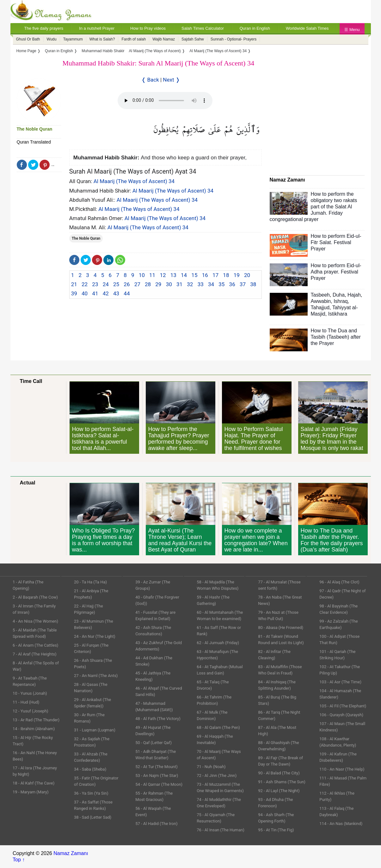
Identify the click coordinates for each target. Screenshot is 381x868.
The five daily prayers (44, 28)
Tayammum (73, 39)
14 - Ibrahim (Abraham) (34, 729)
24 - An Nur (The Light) (95, 636)
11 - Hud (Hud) (26, 702)
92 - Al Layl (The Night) (279, 791)
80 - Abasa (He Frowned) (281, 628)
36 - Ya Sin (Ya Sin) (91, 793)
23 (95, 284)
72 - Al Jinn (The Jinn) (217, 776)
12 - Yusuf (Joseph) (31, 711)
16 (205, 275)
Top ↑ (19, 860)
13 (173, 275)
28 (148, 284)
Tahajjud (320, 308)
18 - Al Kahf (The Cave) (34, 783)
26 (127, 284)
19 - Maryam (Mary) (31, 792)
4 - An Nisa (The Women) (35, 621)
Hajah (354, 295)
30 (169, 284)
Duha (339, 295)
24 (106, 284)
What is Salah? (102, 39)
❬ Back (150, 80)
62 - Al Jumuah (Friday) (218, 643)
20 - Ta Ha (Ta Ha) (90, 582)
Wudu (52, 39)
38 (253, 284)
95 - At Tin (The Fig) (276, 830)
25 (116, 284)
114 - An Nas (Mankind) (341, 824)
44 (127, 293)
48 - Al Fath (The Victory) (158, 719)
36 (232, 284)
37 (243, 284)
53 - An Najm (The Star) (157, 776)
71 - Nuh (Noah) (211, 767)
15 (194, 275)
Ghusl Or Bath (28, 39)
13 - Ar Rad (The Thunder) (36, 720)
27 (137, 284)
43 (116, 293)
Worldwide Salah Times (307, 28)
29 (158, 284)
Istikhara (338, 314)
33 (201, 284)
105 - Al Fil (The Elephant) (343, 706)
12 (163, 275)
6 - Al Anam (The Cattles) (35, 645)
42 (106, 293)
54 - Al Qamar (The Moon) (159, 784)
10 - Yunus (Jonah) (30, 693)
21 (74, 284)
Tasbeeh (320, 295)
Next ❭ (171, 80)
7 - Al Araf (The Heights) (34, 654)
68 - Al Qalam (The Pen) (218, 727)
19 (237, 275)
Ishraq (341, 301)
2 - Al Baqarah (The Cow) (35, 597)
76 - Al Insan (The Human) (221, 830)
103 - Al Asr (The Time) (340, 682)
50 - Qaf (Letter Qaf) (154, 743)
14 (184, 275)
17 (215, 275)
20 (247, 275)
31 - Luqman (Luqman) (95, 730)
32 (190, 284)
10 (142, 275)
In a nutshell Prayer (97, 28)
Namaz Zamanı (71, 853)
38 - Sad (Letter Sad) (93, 817)
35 (221, 284)
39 (74, 293)
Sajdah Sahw (193, 39)
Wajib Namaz (164, 39)
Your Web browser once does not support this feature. (165, 101)
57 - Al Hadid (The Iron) (156, 824)
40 (85, 293)
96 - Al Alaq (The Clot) (339, 582)
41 (95, 293)
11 (152, 275)
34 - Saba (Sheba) (90, 769)
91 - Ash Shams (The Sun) (282, 782)
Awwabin (321, 301)
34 (211, 284)
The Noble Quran (35, 129)
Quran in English (255, 28)
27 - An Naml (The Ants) (96, 676)
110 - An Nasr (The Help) (342, 769)
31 (179, 284)
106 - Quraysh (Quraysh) (341, 715)
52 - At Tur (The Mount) (157, 767)
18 (226, 275)
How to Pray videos (148, 28)
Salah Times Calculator (203, 28)
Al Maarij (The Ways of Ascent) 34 (134, 181)
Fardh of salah (134, 39)
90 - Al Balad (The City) (279, 773)
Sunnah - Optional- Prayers (234, 39)
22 (85, 284)
